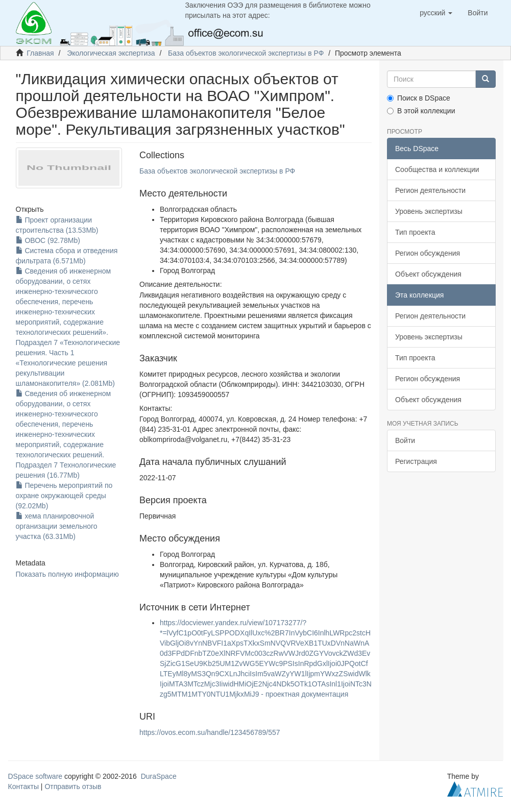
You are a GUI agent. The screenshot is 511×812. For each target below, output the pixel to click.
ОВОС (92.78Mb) (48, 240)
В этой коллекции (421, 111)
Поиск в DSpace (419, 98)
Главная (40, 53)
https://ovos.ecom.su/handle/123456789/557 (210, 732)
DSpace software (35, 776)
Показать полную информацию (67, 574)
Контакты (23, 786)
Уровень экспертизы (429, 211)
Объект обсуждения (428, 274)
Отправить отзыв (73, 786)
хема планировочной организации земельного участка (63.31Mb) (57, 526)
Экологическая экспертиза (111, 53)
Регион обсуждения (428, 253)
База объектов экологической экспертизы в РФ (246, 53)
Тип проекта (415, 232)
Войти (405, 440)
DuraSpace (159, 776)
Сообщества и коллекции (437, 169)
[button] (436, 13)
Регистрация (416, 461)
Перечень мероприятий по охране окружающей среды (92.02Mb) (64, 496)
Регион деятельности (430, 190)
